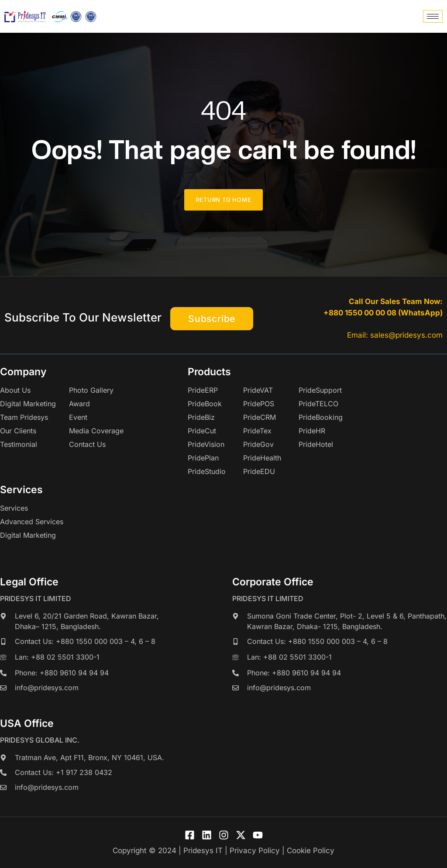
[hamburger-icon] (433, 16)
